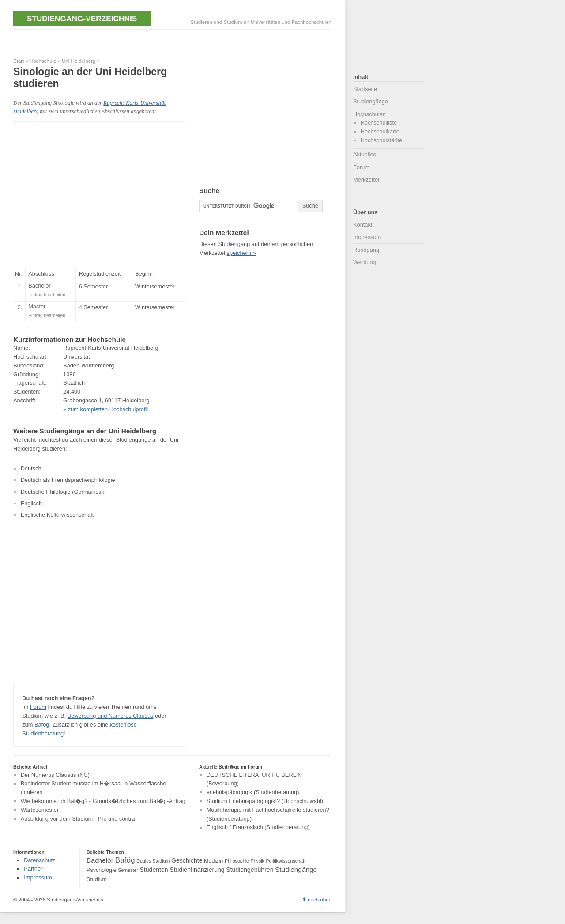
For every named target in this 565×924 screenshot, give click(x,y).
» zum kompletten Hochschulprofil (105, 409)
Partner (33, 869)
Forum (38, 707)
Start (19, 61)
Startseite (365, 89)
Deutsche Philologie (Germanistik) (63, 492)
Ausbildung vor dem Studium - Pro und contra (78, 819)
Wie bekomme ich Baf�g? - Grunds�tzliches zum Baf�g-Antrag (103, 801)
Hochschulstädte (382, 140)
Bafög (42, 725)
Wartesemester (40, 810)
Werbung (365, 262)
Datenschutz (40, 860)
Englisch (31, 503)
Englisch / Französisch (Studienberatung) (258, 827)
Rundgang (366, 250)
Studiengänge (371, 101)
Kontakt (363, 225)
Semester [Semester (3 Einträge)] (128, 870)
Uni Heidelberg (79, 61)
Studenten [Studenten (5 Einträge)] (154, 870)
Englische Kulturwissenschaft (57, 515)
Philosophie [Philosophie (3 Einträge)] (237, 861)
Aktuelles (365, 154)
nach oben (320, 900)
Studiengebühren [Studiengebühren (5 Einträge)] (250, 870)
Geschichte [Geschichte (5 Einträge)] (187, 860)
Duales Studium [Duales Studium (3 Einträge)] (153, 861)
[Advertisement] (174, 36)
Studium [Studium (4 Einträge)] (97, 879)
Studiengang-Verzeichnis (82, 19)
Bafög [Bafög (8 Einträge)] (125, 860)
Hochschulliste (379, 123)
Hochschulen (369, 114)
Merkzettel (366, 180)
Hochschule (43, 61)
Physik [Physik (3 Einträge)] (258, 861)
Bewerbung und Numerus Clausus (111, 716)
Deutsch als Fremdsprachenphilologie (68, 480)
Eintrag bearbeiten (47, 295)
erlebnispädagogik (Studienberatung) (253, 792)
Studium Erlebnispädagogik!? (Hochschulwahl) (265, 801)
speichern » (241, 253)
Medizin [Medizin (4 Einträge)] (213, 861)
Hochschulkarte (380, 131)
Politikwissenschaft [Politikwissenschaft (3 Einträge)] (286, 861)
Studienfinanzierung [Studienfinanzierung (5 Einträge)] (197, 870)
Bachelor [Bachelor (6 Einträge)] (100, 860)
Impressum (367, 237)
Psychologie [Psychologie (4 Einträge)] (102, 870)
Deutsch (31, 468)
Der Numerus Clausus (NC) (55, 775)
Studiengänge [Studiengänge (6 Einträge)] (296, 869)
